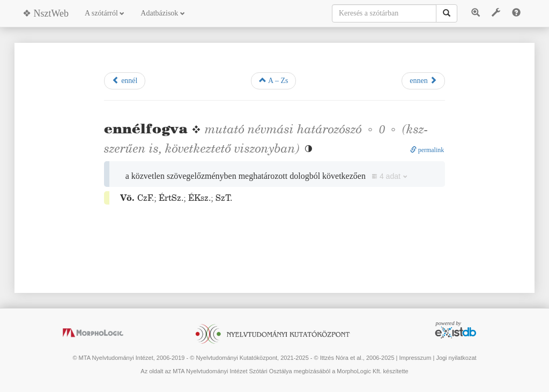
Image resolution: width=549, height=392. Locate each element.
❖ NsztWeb (46, 13)
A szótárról (105, 13)
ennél (125, 80)
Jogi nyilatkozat (456, 358)
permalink (427, 150)
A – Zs (273, 80)
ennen (423, 80)
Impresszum (415, 358)
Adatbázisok (162, 13)
